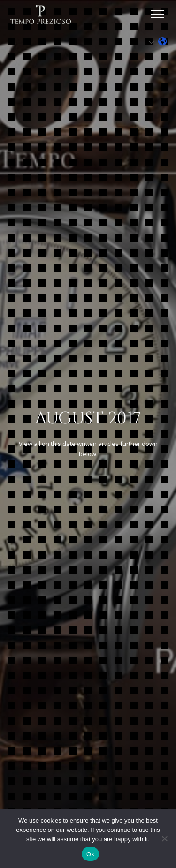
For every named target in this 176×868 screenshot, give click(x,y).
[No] (164, 838)
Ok (90, 854)
